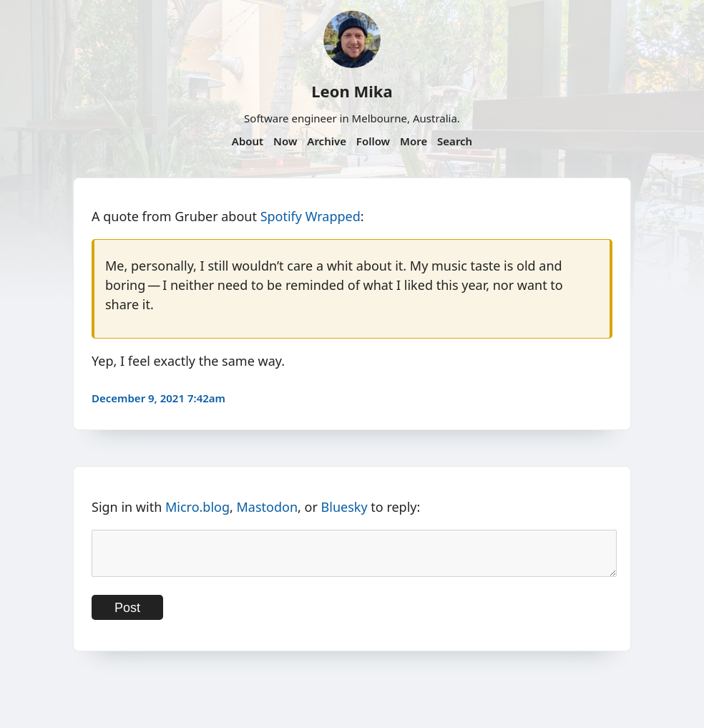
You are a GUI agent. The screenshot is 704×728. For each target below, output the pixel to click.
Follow (373, 141)
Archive (327, 141)
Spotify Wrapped (311, 216)
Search (455, 141)
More (414, 141)
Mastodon (268, 507)
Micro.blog (197, 507)
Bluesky (344, 507)
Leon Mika (352, 91)
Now (285, 141)
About (248, 141)
